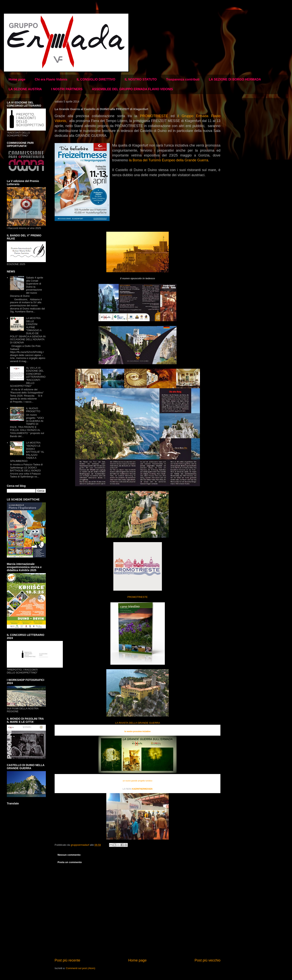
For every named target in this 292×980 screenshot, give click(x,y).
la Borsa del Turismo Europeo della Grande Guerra (169, 160)
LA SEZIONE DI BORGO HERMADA (235, 79)
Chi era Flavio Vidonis (51, 79)
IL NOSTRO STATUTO (141, 79)
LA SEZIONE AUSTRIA (25, 89)
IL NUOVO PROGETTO (33, 410)
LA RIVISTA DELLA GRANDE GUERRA (138, 723)
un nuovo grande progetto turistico (138, 781)
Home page (17, 79)
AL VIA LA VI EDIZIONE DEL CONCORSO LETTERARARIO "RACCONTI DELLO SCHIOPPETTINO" (28, 377)
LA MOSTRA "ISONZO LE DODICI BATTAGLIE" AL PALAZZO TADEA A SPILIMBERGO (27, 452)
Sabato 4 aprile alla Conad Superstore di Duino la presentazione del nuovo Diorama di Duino (27, 287)
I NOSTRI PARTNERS (67, 89)
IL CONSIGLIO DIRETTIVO (96, 79)
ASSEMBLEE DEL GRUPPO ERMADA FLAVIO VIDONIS (132, 89)
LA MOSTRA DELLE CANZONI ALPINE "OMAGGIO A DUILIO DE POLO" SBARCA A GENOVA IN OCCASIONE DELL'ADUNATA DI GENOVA (28, 330)
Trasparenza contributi (183, 79)
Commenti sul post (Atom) (81, 968)
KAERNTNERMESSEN (142, 789)
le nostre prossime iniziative (138, 731)
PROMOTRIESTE (154, 116)
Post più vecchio (208, 960)
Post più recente (67, 960)
